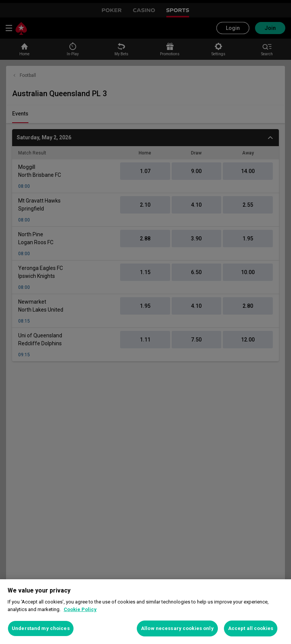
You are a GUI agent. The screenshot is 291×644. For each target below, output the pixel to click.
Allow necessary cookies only (177, 628)
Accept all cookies (251, 628)
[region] (145, 612)
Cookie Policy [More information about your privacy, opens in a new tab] (80, 609)
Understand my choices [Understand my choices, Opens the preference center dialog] (41, 628)
